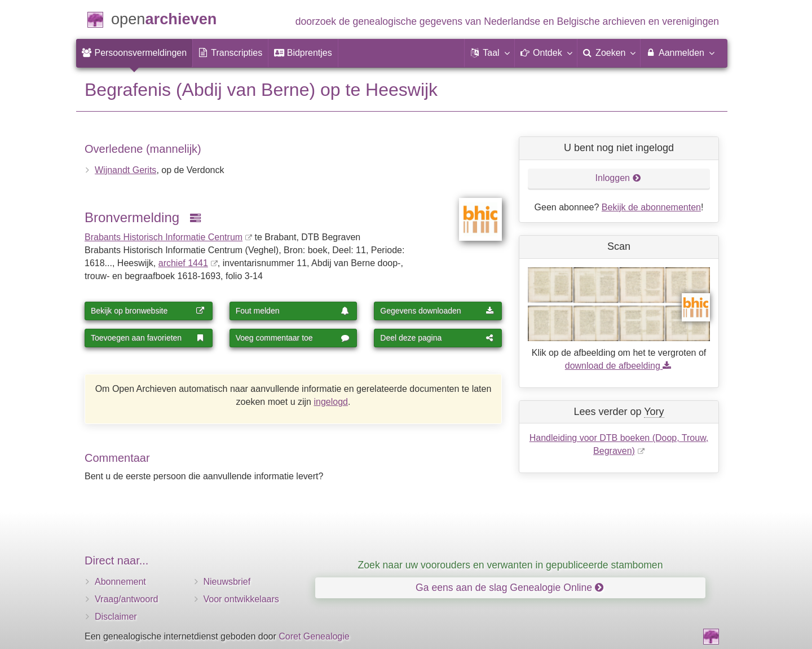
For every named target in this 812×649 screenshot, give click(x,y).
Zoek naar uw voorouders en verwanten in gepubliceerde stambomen (511, 565)
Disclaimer (116, 617)
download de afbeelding (619, 366)
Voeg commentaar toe (293, 338)
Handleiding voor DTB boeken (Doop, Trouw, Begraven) (619, 444)
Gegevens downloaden (437, 311)
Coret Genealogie (314, 636)
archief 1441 (183, 263)
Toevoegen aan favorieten (148, 338)
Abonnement (120, 582)
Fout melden (293, 311)
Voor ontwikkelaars (241, 599)
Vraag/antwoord (126, 599)
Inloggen (618, 178)
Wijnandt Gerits (125, 170)
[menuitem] (134, 53)
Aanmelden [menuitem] (680, 52)
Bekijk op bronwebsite (148, 311)
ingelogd (331, 402)
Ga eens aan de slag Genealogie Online (509, 588)
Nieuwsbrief (227, 582)
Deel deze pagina (437, 338)
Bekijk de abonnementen (651, 207)
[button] (489, 53)
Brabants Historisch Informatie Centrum (164, 237)
